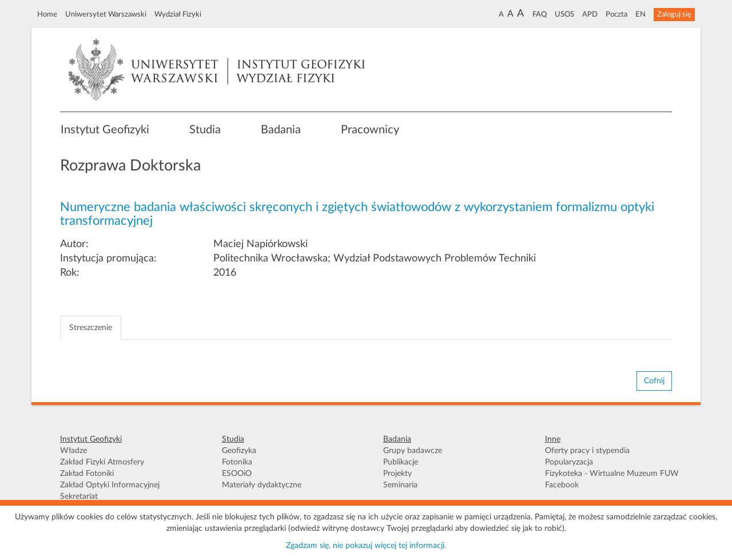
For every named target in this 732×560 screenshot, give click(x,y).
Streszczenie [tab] (91, 328)
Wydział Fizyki (178, 14)
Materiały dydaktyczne (262, 485)
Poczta (616, 14)
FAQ (540, 14)
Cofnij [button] (654, 381)
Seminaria (400, 485)
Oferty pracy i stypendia (587, 451)
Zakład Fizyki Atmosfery (102, 462)
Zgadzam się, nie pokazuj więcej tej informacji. (366, 546)
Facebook (562, 485)
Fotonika (237, 462)
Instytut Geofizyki (105, 130)
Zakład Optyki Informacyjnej (110, 485)
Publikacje (401, 462)
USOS (564, 14)
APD (590, 14)
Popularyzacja (569, 462)
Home (47, 14)
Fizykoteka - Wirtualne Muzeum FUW (612, 474)
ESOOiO (237, 474)
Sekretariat (79, 497)
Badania (281, 130)
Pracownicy (370, 130)
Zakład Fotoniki (87, 474)
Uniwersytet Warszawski (106, 14)
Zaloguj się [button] (674, 14)
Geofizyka (239, 451)
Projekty (397, 474)
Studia (205, 130)
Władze (73, 451)
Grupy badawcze (413, 451)
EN (640, 14)
